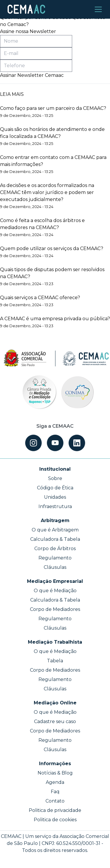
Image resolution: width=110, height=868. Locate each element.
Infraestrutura (55, 506)
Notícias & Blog (55, 773)
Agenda (55, 782)
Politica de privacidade (55, 810)
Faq (55, 792)
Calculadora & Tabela (55, 539)
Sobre (55, 478)
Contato (55, 801)
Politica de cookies (55, 820)
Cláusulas (55, 567)
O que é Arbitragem (55, 530)
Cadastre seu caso (55, 721)
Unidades (55, 497)
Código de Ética (55, 488)
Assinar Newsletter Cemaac (32, 75)
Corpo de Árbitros (55, 549)
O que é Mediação (55, 591)
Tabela (55, 661)
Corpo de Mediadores (55, 609)
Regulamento (55, 558)
